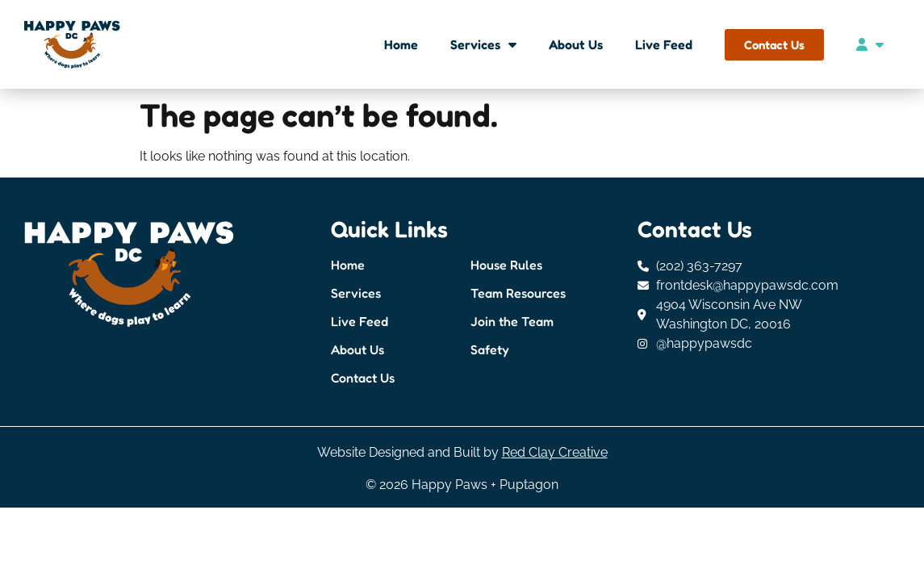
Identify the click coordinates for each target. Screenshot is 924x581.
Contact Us (363, 378)
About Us (576, 44)
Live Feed (664, 44)
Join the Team (512, 321)
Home (401, 44)
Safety (490, 349)
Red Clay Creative (555, 452)
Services (483, 44)
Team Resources (518, 293)
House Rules (506, 265)
